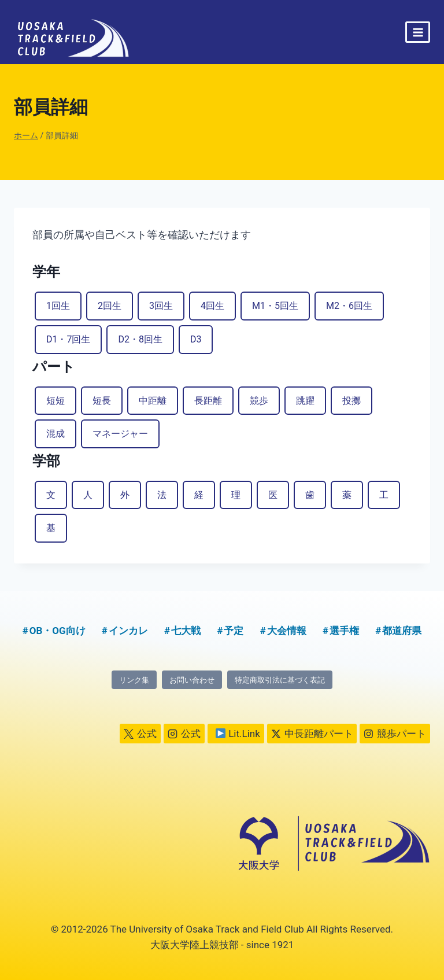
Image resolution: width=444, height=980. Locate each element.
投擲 (351, 401)
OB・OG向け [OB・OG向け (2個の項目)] (58, 631)
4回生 (212, 306)
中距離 (153, 401)
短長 (102, 401)
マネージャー (120, 434)
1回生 (58, 306)
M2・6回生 (349, 306)
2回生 (110, 306)
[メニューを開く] (418, 32)
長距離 (208, 401)
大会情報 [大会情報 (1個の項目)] (287, 631)
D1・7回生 (68, 339)
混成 (55, 434)
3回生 (161, 306)
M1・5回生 (275, 306)
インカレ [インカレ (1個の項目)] (128, 631)
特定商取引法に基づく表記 (280, 680)
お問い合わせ (192, 680)
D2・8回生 (140, 339)
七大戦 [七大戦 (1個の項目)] (186, 631)
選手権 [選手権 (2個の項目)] (344, 631)
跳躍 (305, 401)
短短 (55, 401)
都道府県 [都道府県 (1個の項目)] (402, 631)
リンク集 (134, 680)
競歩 (259, 401)
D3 (196, 339)
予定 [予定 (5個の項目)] (234, 631)
